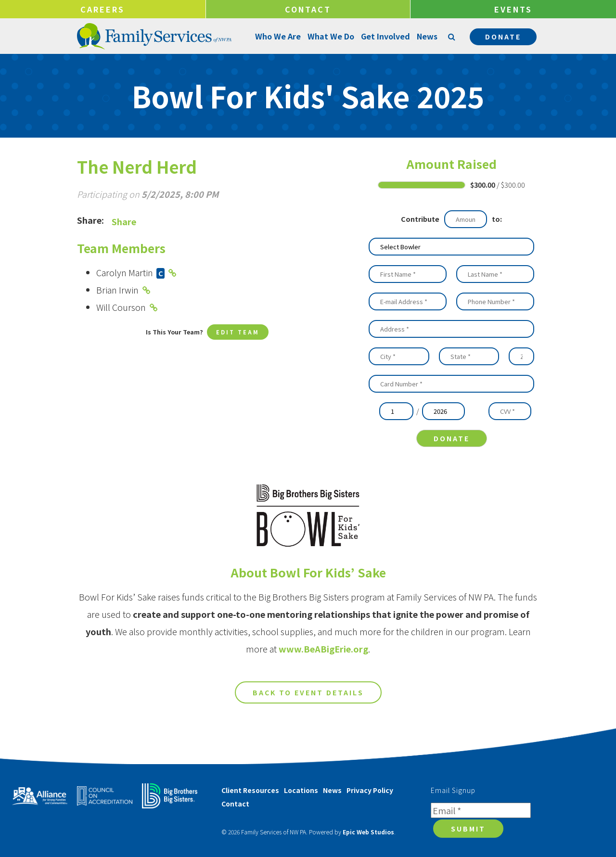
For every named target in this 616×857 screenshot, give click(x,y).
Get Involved (385, 36)
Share (124, 221)
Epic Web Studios (368, 833)
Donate (503, 37)
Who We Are (277, 36)
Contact (308, 9)
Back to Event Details (308, 700)
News (426, 36)
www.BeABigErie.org (323, 656)
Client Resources (250, 792)
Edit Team (238, 333)
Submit (468, 830)
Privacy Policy (370, 792)
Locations (301, 792)
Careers (103, 9)
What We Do (330, 36)
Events (513, 9)
